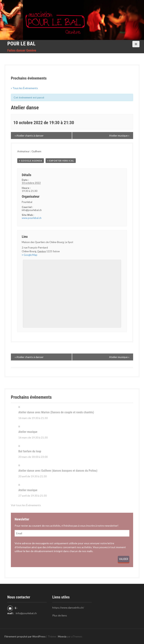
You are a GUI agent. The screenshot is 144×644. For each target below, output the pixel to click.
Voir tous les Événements (26, 505)
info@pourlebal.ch (26, 613)
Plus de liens (60, 615)
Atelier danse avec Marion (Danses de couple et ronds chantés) (56, 412)
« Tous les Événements (24, 88)
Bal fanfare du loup (30, 451)
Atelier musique (28, 432)
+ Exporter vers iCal (61, 161)
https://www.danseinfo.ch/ (68, 608)
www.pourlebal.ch (32, 218)
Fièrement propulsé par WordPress (25, 636)
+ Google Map (30, 255)
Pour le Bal (21, 44)
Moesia (62, 636)
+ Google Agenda (31, 161)
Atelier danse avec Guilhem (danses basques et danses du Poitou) (58, 471)
